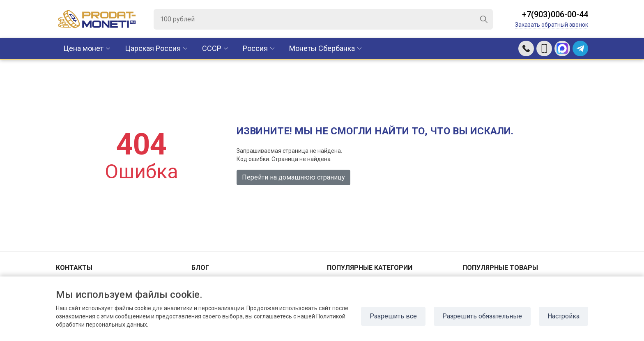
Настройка (563, 316)
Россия (255, 48)
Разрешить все (393, 316)
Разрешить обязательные (482, 316)
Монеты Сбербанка (322, 48)
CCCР (212, 48)
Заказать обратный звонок (552, 25)
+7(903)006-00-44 (555, 14)
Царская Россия (153, 48)
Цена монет (83, 48)
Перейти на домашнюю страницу (293, 177)
